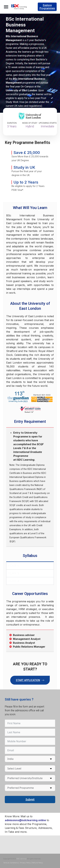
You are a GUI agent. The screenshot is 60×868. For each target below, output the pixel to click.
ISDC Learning (21, 859)
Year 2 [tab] (14, 573)
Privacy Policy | (26, 863)
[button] (6, 7)
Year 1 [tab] (13, 566)
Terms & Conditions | (11, 863)
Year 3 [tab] (14, 581)
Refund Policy (38, 863)
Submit (30, 799)
